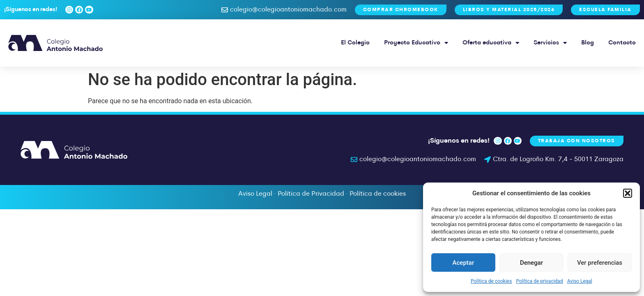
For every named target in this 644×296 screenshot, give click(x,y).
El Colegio (355, 43)
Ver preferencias (600, 263)
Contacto (622, 43)
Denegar (531, 263)
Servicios (550, 43)
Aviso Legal (580, 281)
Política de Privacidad (311, 194)
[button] (628, 193)
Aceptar (463, 263)
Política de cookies (491, 281)
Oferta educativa (491, 43)
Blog (588, 43)
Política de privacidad (539, 281)
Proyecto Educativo (416, 43)
